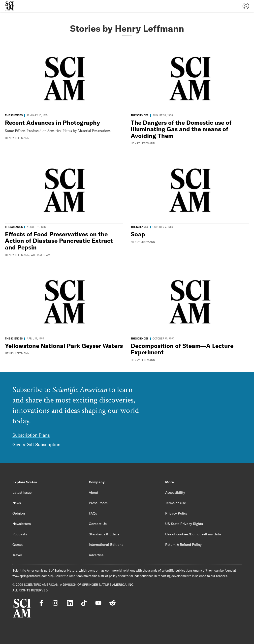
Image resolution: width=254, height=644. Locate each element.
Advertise (96, 555)
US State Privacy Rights (184, 524)
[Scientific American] (9, 6)
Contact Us (98, 524)
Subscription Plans (31, 435)
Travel (17, 555)
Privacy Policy (176, 513)
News (17, 503)
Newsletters (22, 524)
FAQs (93, 513)
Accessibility (175, 492)
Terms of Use (175, 503)
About (94, 492)
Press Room (98, 503)
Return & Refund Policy (183, 545)
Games (18, 545)
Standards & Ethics (104, 534)
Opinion (19, 513)
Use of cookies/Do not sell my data (193, 534)
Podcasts (20, 534)
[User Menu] (246, 6)
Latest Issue (22, 492)
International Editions (106, 545)
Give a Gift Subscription (36, 445)
